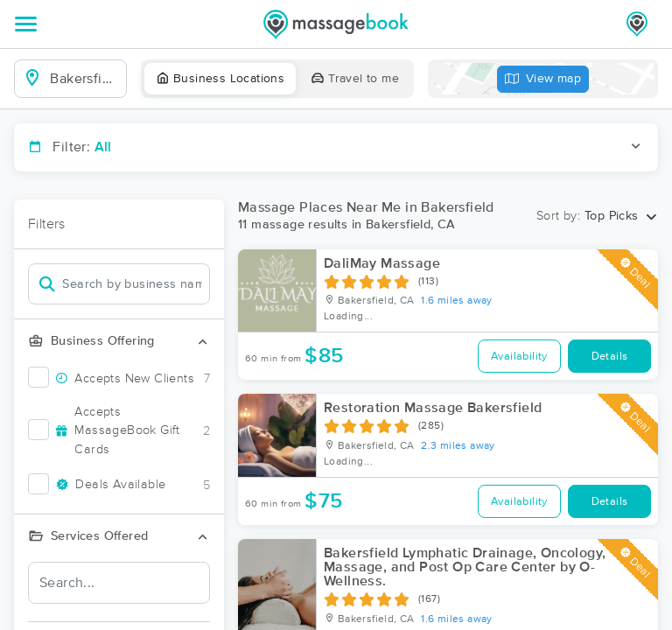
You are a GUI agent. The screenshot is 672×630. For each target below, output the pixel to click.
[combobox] (84, 79)
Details (610, 357)
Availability (519, 357)
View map (543, 79)
